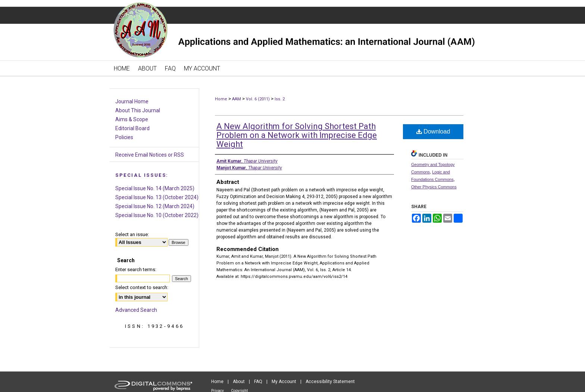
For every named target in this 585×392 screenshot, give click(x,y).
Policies (124, 137)
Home (221, 99)
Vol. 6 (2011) (258, 99)
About (239, 382)
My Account (284, 382)
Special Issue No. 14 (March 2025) (155, 188)
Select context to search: (142, 287)
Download (433, 131)
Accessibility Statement (330, 382)
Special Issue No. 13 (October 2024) (157, 197)
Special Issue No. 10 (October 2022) (157, 215)
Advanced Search (136, 310)
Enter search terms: (136, 269)
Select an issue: (132, 234)
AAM (237, 99)
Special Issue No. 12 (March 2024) (155, 206)
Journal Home (132, 101)
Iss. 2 (280, 99)
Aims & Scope (132, 119)
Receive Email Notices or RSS (150, 155)
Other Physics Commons (434, 187)
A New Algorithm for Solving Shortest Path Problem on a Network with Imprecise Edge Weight (297, 135)
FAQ (258, 382)
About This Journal (138, 110)
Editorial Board (132, 128)
